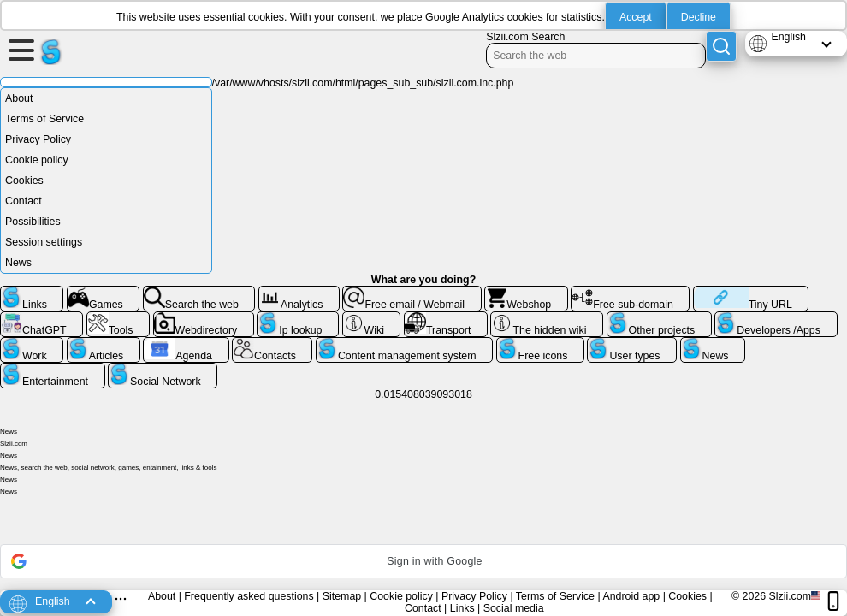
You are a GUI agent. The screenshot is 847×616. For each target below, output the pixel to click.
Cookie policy (37, 160)
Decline (699, 17)
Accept (636, 17)
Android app (631, 596)
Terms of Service (44, 119)
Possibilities (33, 222)
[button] (423, 561)
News (18, 263)
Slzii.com (790, 596)
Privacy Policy (38, 139)
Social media (514, 608)
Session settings (44, 242)
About (19, 98)
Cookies (24, 181)
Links (462, 608)
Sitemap (342, 596)
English (788, 37)
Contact (24, 201)
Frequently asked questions (249, 596)
